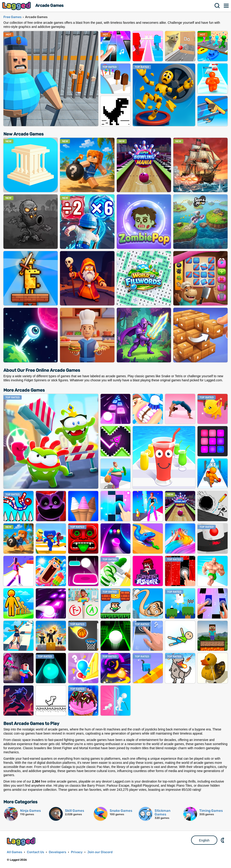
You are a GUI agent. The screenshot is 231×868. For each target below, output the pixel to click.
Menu (226, 6)
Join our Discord (100, 852)
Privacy (77, 852)
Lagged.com (22, 841)
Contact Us (35, 852)
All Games (14, 852)
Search (217, 6)
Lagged (17, 6)
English (204, 840)
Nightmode (223, 840)
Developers (57, 852)
